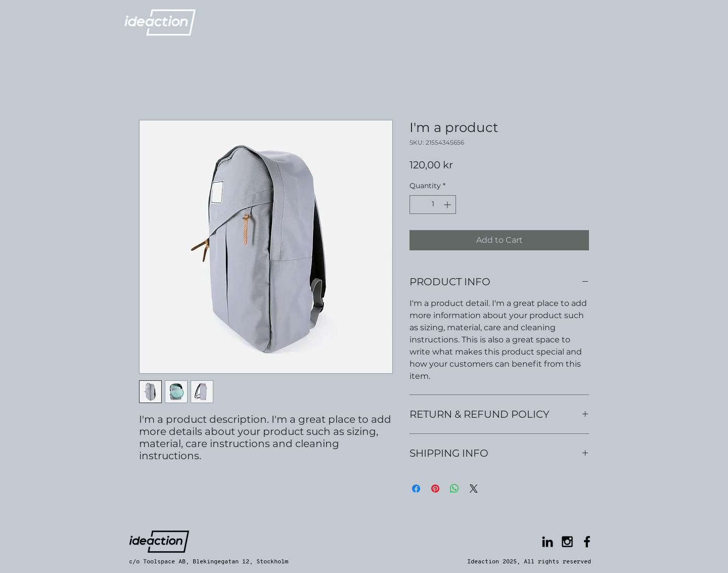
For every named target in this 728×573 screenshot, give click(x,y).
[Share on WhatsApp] (454, 489)
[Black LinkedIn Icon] (548, 542)
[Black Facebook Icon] (587, 542)
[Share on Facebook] (416, 489)
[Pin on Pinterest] (435, 489)
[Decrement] (417, 205)
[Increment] (448, 205)
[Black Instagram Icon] (567, 542)
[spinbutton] (433, 205)
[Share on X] (474, 489)
